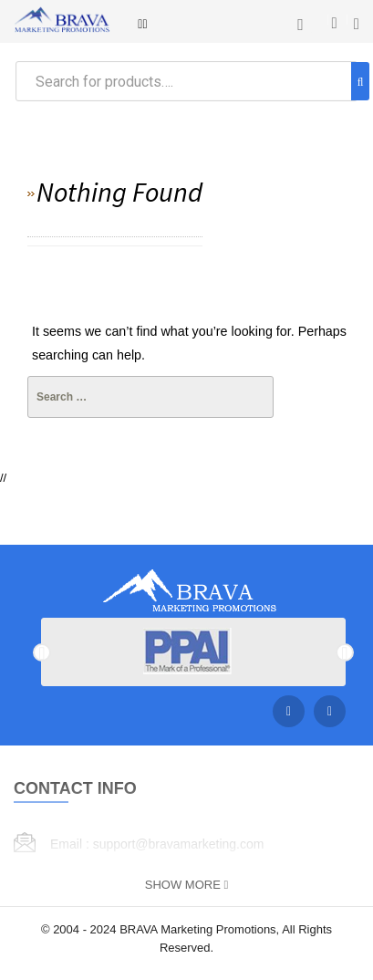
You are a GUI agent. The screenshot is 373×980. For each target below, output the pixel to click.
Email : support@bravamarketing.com (157, 844)
